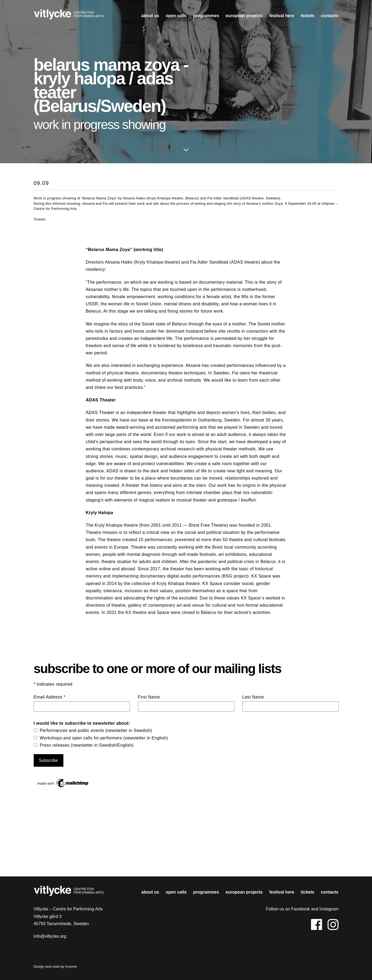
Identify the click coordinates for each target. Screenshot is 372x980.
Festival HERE (282, 16)
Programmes (206, 16)
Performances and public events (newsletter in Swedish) (96, 730)
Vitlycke (69, 16)
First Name (149, 697)
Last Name (253, 697)
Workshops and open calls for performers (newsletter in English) (104, 738)
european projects (244, 16)
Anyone (71, 966)
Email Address (50, 697)
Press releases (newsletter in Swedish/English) (87, 745)
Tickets (308, 16)
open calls (176, 16)
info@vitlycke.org (50, 936)
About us (150, 16)
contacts (330, 16)
